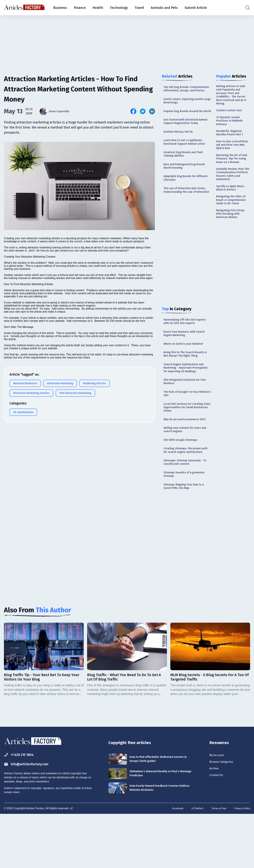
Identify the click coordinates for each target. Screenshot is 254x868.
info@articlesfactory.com (31, 817)
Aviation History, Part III (180, 147)
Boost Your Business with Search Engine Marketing (186, 360)
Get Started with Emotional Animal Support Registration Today (183, 134)
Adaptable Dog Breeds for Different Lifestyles (182, 198)
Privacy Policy (242, 862)
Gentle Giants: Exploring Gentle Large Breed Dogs (185, 106)
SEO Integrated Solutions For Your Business (187, 416)
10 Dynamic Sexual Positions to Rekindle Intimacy (231, 125)
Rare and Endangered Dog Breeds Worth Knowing (187, 184)
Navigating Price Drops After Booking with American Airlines (232, 232)
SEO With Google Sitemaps (182, 483)
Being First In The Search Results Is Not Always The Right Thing (186, 382)
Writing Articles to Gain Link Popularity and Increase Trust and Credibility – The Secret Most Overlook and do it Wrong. (232, 96)
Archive (215, 823)
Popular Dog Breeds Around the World (185, 119)
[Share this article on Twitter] (143, 111)
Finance (80, 8)
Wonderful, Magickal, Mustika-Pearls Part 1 (231, 138)
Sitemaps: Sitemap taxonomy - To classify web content (187, 511)
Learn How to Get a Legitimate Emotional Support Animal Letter (186, 158)
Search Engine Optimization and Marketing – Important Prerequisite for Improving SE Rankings (186, 399)
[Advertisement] (127, 42)
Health (98, 8)
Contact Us (218, 830)
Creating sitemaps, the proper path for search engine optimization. (184, 496)
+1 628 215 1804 (21, 808)
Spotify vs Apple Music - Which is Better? (233, 204)
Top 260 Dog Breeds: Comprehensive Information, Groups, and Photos (183, 91)
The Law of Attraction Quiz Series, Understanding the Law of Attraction (187, 213)
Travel (139, 8)
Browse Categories (224, 816)
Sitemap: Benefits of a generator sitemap (186, 524)
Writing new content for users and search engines (184, 472)
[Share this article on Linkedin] (152, 111)
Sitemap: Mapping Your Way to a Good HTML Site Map (186, 537)
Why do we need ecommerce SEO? (183, 459)
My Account (218, 808)
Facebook (173, 862)
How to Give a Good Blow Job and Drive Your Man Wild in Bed (233, 152)
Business (60, 8)
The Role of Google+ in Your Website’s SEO (183, 429)
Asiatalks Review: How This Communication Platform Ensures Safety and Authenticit (233, 188)
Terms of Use (217, 862)
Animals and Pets (164, 8)
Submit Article (196, 8)
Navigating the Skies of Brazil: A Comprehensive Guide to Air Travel (233, 217)
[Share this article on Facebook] (133, 111)
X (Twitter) (194, 862)
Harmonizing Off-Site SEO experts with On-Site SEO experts (187, 347)
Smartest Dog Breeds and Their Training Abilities (185, 171)
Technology (119, 8)
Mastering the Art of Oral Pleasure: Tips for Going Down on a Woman (232, 169)
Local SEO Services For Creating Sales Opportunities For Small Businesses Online (185, 444)
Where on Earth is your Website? (186, 371)
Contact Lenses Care (230, 114)
